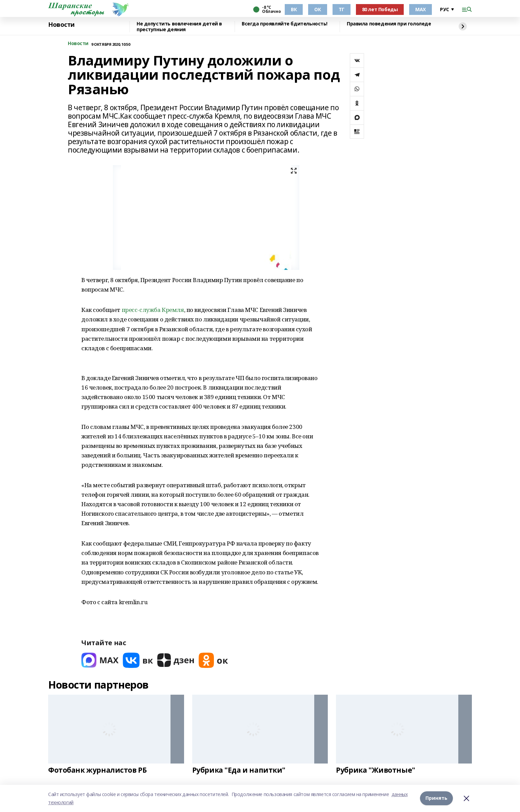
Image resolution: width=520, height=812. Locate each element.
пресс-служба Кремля (153, 310)
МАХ (421, 9)
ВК (294, 9)
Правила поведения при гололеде (389, 24)
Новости (61, 25)
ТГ (342, 9)
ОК (317, 9)
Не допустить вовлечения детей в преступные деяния (179, 27)
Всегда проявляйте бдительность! (285, 24)
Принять (436, 798)
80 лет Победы (380, 9)
